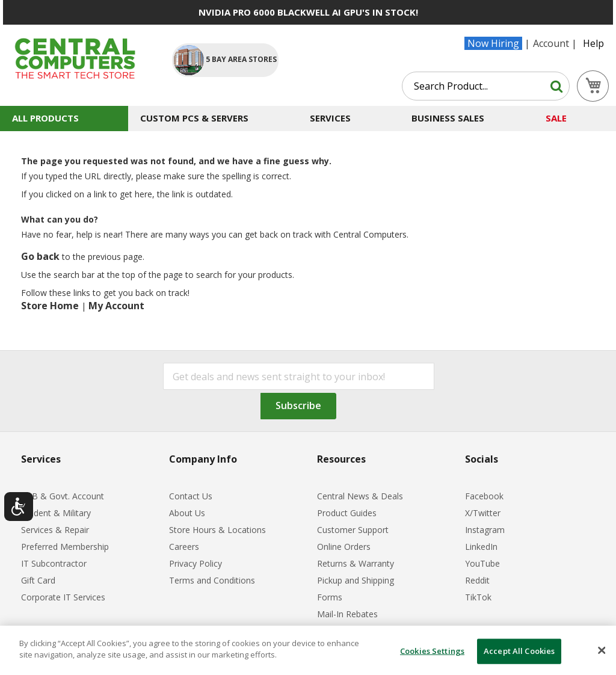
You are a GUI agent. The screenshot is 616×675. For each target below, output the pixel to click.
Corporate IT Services (63, 597)
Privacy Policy (196, 563)
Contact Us (191, 496)
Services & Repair (55, 530)
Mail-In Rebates (347, 614)
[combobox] (486, 86)
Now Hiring (493, 43)
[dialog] (308, 650)
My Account (116, 306)
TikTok (478, 597)
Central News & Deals (360, 496)
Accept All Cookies (519, 651)
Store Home (50, 306)
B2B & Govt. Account (63, 496)
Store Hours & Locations (217, 530)
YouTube (482, 563)
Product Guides (347, 513)
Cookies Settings (432, 651)
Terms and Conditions (212, 580)
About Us (187, 513)
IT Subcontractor (54, 563)
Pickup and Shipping (356, 580)
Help (593, 43)
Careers (184, 547)
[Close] (602, 650)
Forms (330, 597)
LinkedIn (481, 547)
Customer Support (353, 530)
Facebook (484, 496)
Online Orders (344, 547)
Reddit (477, 580)
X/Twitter (483, 513)
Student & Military (56, 513)
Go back (40, 256)
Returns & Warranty (356, 563)
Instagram (485, 530)
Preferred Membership (65, 547)
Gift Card (38, 580)
